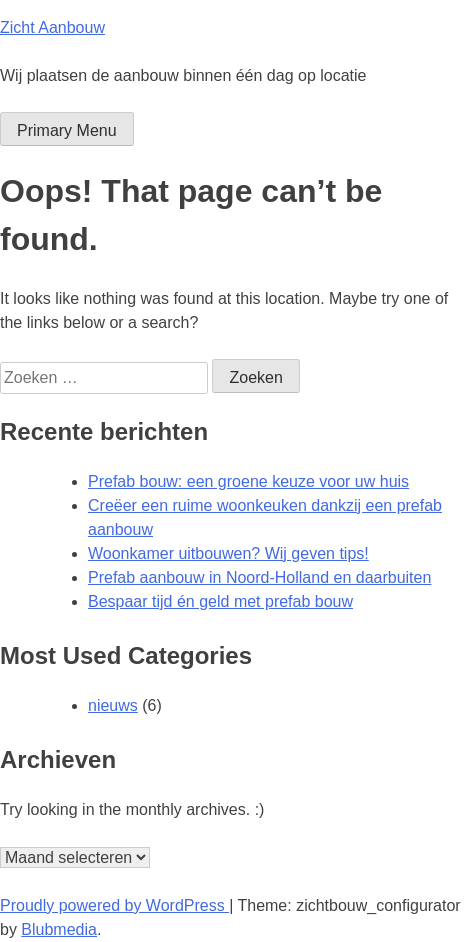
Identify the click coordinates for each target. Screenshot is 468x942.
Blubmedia (59, 929)
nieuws (113, 705)
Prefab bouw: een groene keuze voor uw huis (248, 481)
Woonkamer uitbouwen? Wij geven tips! (228, 553)
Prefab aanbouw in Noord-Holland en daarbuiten (259, 577)
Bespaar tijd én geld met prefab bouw (220, 601)
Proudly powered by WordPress (114, 905)
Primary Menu (67, 130)
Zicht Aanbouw (52, 27)
